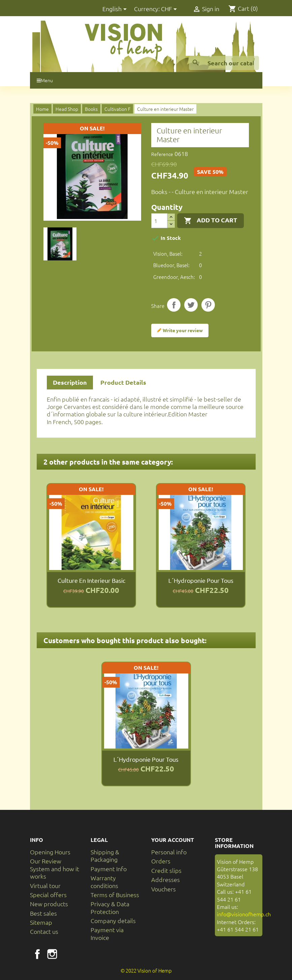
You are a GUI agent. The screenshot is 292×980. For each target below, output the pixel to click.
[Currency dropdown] (170, 9)
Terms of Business (115, 895)
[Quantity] (159, 221)
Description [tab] (70, 382)
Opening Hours (50, 852)
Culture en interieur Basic (91, 580)
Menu (45, 80)
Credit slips (166, 870)
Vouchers (164, 889)
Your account (173, 840)
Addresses (166, 879)
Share (174, 305)
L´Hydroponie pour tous (201, 580)
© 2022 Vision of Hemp (146, 970)
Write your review (180, 330)
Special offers (48, 895)
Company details (113, 921)
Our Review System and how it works (55, 868)
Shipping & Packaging (105, 856)
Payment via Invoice (107, 933)
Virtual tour (45, 886)
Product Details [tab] (123, 382)
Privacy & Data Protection (110, 907)
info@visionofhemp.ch (244, 914)
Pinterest (208, 305)
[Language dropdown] (116, 9)
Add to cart (210, 220)
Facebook (37, 954)
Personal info (169, 852)
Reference (162, 154)
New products (49, 904)
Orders (161, 861)
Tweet (191, 305)
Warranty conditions (104, 881)
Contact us (44, 931)
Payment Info (109, 869)
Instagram (52, 954)
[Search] (224, 63)
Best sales (43, 913)
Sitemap (41, 922)
